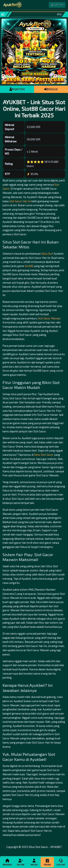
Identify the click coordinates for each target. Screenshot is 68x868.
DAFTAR (17, 89)
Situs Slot (47, 254)
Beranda (7, 862)
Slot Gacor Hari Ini (20, 201)
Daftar (21, 862)
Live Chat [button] (61, 862)
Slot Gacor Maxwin (49, 318)
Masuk (34, 862)
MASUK (51, 89)
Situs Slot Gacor (44, 455)
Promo (47, 862)
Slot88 (29, 266)
